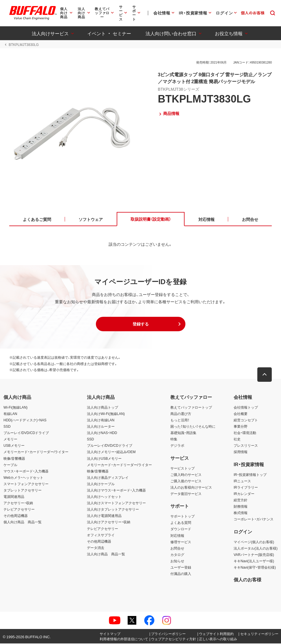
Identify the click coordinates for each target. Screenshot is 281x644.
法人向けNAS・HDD (102, 433)
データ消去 (96, 548)
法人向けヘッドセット (104, 497)
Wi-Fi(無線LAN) (15, 407)
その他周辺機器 (16, 516)
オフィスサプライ (101, 535)
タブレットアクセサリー (23, 491)
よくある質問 (181, 523)
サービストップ (183, 468)
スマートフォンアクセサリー (26, 484)
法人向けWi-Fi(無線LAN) (106, 414)
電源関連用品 (14, 497)
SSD (7, 427)
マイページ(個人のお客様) (254, 542)
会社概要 (241, 414)
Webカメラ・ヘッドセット (23, 478)
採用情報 (241, 452)
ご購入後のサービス (186, 481)
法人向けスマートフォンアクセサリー (116, 503)
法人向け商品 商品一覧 (106, 554)
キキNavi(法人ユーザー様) (254, 561)
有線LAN (10, 414)
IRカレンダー (244, 494)
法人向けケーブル (101, 484)
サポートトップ (183, 517)
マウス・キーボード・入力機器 (26, 471)
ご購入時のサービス (186, 475)
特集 (174, 440)
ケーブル (10, 465)
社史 (237, 440)
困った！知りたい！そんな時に (193, 427)
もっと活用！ (180, 420)
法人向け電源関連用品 (104, 516)
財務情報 (241, 507)
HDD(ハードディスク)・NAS (25, 420)
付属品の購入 (181, 574)
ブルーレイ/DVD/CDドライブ (26, 433)
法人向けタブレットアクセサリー (113, 510)
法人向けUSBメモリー (104, 459)
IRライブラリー (246, 488)
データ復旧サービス (186, 494)
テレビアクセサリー (19, 510)
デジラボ (177, 446)
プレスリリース (246, 446)
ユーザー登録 (181, 568)
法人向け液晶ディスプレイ (108, 478)
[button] (141, 325)
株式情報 (241, 513)
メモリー (10, 440)
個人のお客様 (247, 580)
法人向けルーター (101, 427)
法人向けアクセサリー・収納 (109, 522)
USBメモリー (14, 446)
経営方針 (241, 500)
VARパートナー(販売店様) (254, 555)
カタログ (177, 555)
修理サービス (181, 542)
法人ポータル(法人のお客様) (256, 548)
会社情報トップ (246, 407)
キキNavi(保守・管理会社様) (255, 568)
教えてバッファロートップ (191, 407)
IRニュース (242, 481)
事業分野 (241, 427)
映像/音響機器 (14, 459)
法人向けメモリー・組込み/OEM (111, 452)
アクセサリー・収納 (18, 503)
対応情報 (177, 536)
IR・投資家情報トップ (250, 475)
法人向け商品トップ (103, 407)
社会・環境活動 (245, 433)
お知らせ (177, 561)
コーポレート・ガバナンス (254, 520)
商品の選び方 (181, 414)
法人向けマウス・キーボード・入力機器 (116, 491)
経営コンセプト (246, 420)
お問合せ (177, 548)
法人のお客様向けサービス (191, 488)
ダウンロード (181, 529)
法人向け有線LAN (101, 420)
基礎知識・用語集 (183, 433)
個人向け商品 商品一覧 (23, 522)
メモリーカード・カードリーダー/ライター (36, 452)
